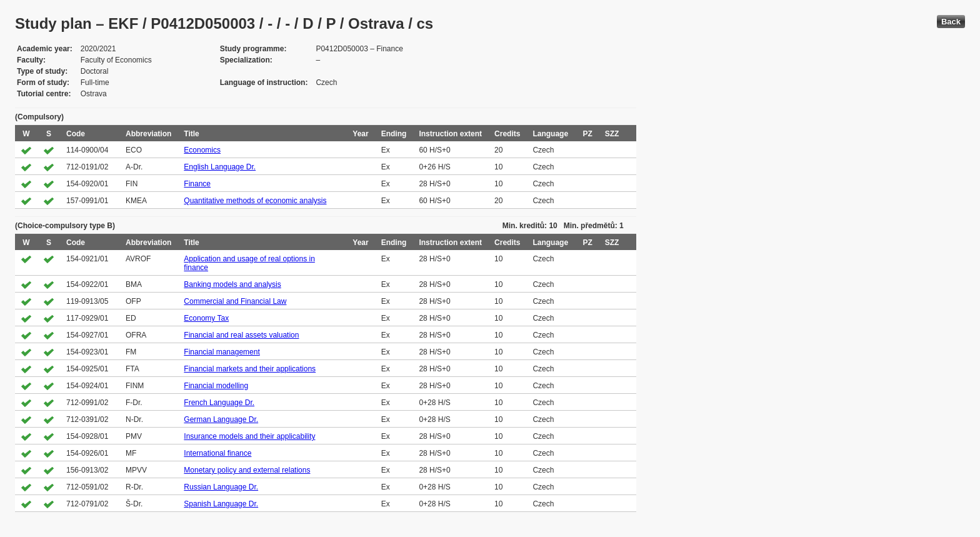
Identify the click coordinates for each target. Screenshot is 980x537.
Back (951, 22)
